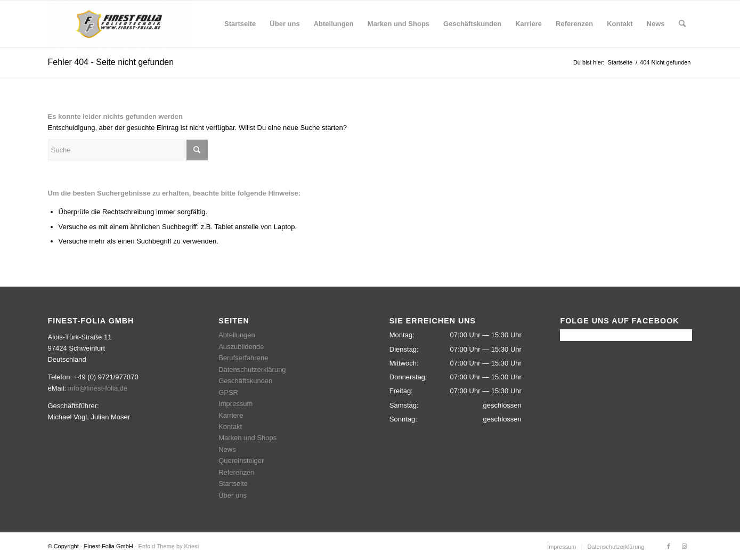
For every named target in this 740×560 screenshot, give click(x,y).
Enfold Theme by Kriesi (169, 546)
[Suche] (682, 24)
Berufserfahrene (243, 358)
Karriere (231, 415)
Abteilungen (237, 335)
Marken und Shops (247, 438)
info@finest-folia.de (98, 388)
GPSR (228, 392)
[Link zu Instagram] (685, 546)
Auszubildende (241, 347)
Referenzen (236, 472)
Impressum (235, 404)
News (227, 449)
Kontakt (230, 427)
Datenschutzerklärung (252, 370)
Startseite (233, 484)
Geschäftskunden (245, 381)
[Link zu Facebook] (669, 546)
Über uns (233, 495)
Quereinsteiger (241, 461)
